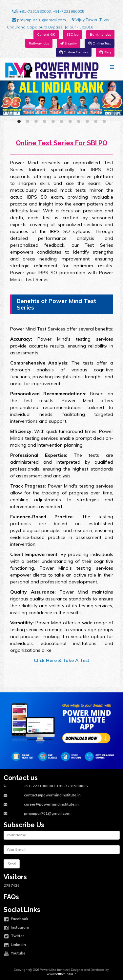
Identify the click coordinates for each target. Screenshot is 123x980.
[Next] (113, 98)
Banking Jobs (100, 35)
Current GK (46, 35)
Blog (105, 52)
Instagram (17, 928)
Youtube (15, 954)
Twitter (14, 936)
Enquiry (69, 43)
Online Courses (74, 52)
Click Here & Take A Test (61, 660)
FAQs (11, 897)
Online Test (100, 43)
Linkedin (15, 945)
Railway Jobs (39, 43)
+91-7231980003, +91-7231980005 (48, 11)
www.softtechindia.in (62, 974)
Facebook (16, 919)
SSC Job (72, 35)
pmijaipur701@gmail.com (39, 20)
